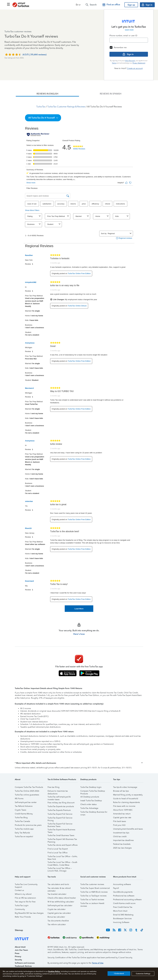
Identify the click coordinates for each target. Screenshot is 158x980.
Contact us (19, 890)
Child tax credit (120, 837)
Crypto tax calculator (57, 909)
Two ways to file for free (25, 902)
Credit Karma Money (24, 814)
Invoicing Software (121, 922)
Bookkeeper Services (122, 919)
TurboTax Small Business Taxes (61, 835)
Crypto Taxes (20, 810)
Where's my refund (23, 894)
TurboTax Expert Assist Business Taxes (61, 830)
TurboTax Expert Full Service (60, 814)
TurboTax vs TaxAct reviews (92, 900)
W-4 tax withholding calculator (61, 902)
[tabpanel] (79, 354)
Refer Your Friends (23, 917)
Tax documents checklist (58, 921)
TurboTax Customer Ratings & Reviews (66, 107)
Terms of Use (98, 963)
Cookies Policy (54, 971)
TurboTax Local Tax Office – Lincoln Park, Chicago (60, 869)
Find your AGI (119, 825)
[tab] (47, 94)
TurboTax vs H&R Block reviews (94, 892)
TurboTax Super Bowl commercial (95, 888)
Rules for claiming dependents (126, 802)
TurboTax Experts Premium (59, 810)
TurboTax (41, 107)
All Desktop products (90, 797)
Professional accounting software (127, 900)
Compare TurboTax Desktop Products (93, 791)
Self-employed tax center (26, 802)
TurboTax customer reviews (92, 884)
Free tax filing (54, 787)
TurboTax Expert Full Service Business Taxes (60, 824)
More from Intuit (120, 911)
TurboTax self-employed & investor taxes (59, 797)
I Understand (119, 973)
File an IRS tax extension (25, 898)
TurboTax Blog (21, 818)
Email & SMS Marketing (123, 915)
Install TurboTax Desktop (91, 801)
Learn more (129, 30)
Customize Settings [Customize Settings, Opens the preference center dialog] (143, 973)
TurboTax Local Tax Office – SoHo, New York (63, 857)
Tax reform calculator (57, 924)
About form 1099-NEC (123, 810)
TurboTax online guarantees (27, 795)
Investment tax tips (121, 833)
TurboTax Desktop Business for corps (94, 812)
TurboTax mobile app (24, 829)
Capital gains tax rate (122, 818)
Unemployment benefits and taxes (128, 829)
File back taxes (120, 821)
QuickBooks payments (123, 892)
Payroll (116, 888)
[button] (78, 5)
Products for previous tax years (28, 825)
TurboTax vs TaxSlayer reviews (93, 896)
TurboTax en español (24, 837)
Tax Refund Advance (24, 806)
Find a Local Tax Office (58, 853)
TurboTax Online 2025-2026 (27, 791)
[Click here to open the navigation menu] (8, 4)
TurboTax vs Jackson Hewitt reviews (92, 904)
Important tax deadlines (123, 840)
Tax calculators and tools (58, 884)
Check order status (88, 804)
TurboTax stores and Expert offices (63, 845)
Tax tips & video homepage (125, 787)
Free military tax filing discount (61, 803)
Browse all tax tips (121, 791)
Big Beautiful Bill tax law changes (29, 913)
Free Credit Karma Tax (123, 907)
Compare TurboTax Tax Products (29, 787)
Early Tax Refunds (22, 833)
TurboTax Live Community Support (26, 885)
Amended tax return (122, 814)
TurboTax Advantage (89, 808)
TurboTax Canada (22, 821)
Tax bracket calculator (57, 894)
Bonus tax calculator (56, 917)
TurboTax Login (22, 906)
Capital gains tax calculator (59, 913)
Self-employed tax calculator (60, 906)
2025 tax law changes (122, 848)
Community (20, 909)
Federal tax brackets (122, 844)
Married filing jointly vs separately (128, 795)
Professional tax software (124, 896)
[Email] (129, 40)
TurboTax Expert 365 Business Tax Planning (62, 840)
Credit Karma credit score (124, 903)
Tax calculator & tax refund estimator (59, 889)
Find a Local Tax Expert (58, 849)
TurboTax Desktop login (91, 787)
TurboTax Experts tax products (61, 806)
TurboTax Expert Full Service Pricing (60, 818)
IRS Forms (19, 799)
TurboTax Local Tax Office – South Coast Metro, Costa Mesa (62, 863)
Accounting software (122, 884)
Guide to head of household (126, 799)
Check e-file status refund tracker (62, 898)
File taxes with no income (124, 806)
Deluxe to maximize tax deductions (58, 791)
